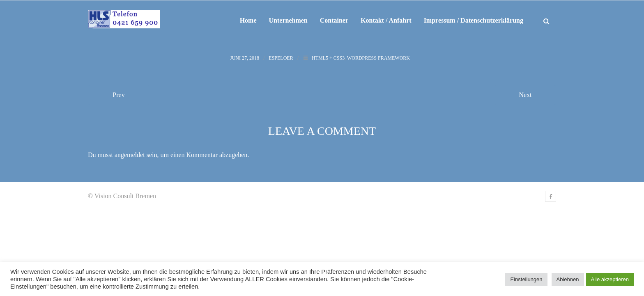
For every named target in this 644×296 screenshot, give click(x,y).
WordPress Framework (378, 58)
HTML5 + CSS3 (328, 58)
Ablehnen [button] (568, 279)
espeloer (281, 58)
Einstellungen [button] (526, 279)
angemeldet (130, 155)
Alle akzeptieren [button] (610, 279)
